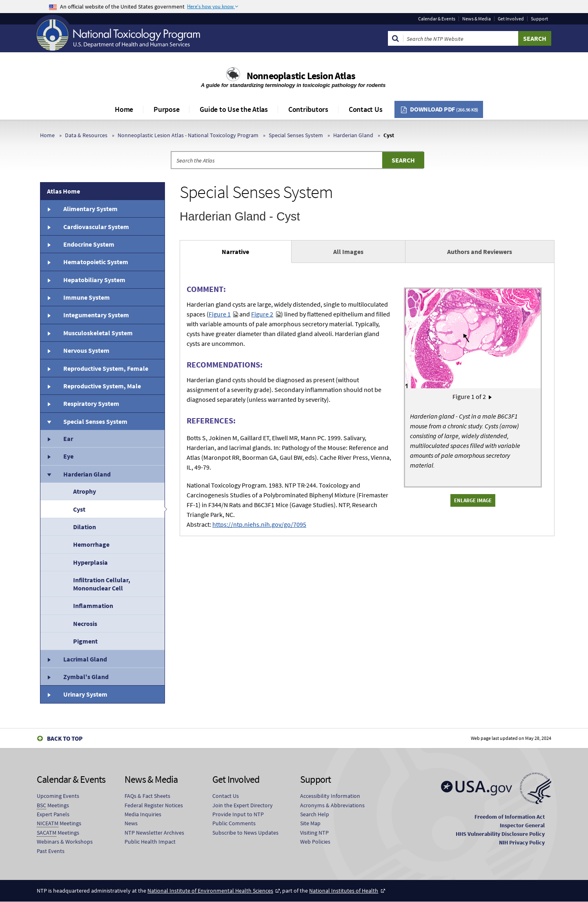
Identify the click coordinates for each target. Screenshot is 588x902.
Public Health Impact (150, 842)
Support (539, 19)
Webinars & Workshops (65, 842)
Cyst (79, 509)
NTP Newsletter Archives (154, 833)
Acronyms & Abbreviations (332, 805)
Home (124, 109)
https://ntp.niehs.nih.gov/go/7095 (259, 524)
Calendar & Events (437, 19)
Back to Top (65, 738)
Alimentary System (90, 209)
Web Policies (315, 842)
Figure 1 (220, 314)
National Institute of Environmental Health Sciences (210, 891)
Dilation (85, 527)
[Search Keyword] (461, 38)
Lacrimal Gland (85, 659)
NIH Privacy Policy (522, 842)
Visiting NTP (314, 833)
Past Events (51, 851)
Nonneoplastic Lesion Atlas (301, 76)
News (131, 823)
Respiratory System (91, 403)
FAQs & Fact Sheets (147, 796)
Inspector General (522, 825)
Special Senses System (296, 135)
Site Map (310, 823)
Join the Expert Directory (243, 805)
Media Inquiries (143, 814)
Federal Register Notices (154, 805)
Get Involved (511, 19)
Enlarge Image (473, 500)
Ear (68, 439)
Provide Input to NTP (238, 814)
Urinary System (85, 694)
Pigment (85, 641)
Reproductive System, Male (102, 386)
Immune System (87, 297)
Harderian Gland (353, 135)
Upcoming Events (58, 796)
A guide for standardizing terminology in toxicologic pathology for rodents (294, 85)
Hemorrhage (91, 544)
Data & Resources (86, 135)
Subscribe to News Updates (245, 833)
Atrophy (85, 491)
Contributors (308, 109)
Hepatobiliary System (94, 280)
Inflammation (93, 606)
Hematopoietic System (96, 262)
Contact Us (366, 109)
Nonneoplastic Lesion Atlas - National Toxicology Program (188, 135)
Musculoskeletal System (98, 333)
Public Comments (234, 823)
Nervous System (86, 350)
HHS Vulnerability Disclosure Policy (500, 834)
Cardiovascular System (96, 227)
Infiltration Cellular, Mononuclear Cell (102, 584)
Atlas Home (63, 191)
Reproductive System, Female (106, 368)
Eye (68, 456)
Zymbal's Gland (86, 677)
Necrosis (85, 624)
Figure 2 (262, 314)
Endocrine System (89, 244)
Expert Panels (53, 814)
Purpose (166, 109)
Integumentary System (96, 315)
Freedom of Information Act (510, 817)
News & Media (477, 19)
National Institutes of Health (344, 891)
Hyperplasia (90, 562)
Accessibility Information (330, 796)
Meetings (53, 805)
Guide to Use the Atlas (234, 109)
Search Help (315, 814)
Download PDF (444, 109)
